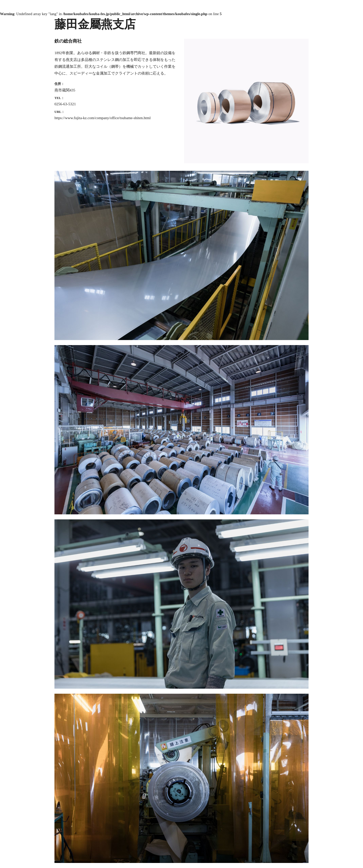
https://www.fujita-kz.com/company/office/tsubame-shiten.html (103, 118)
